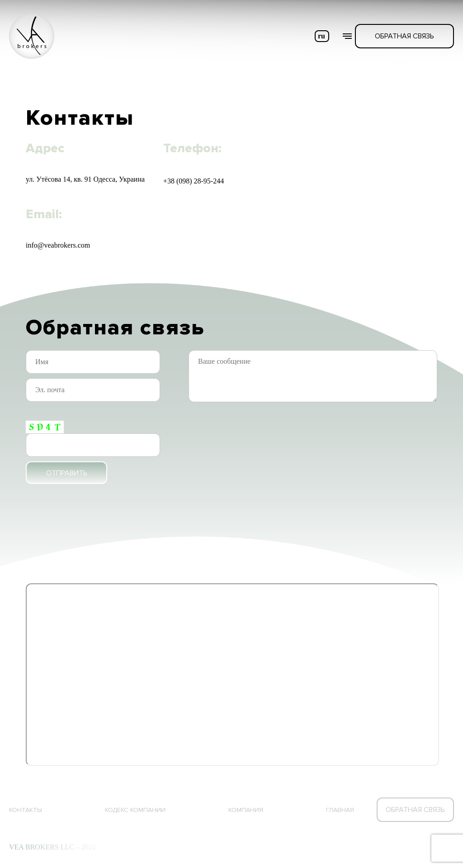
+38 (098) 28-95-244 (194, 181)
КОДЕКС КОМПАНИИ (135, 810)
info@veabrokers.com (58, 245)
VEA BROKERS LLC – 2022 (52, 847)
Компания (246, 810)
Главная (340, 810)
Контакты (26, 810)
